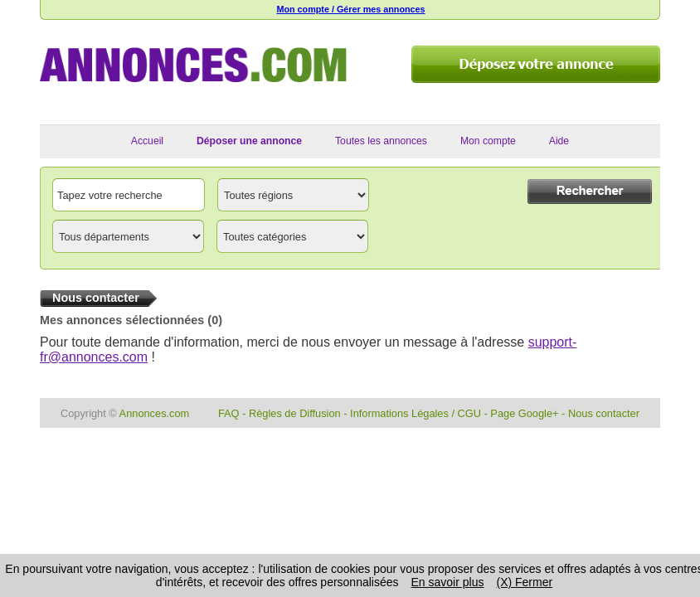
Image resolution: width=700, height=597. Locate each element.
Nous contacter (604, 413)
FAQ (229, 413)
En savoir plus (448, 582)
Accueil (147, 141)
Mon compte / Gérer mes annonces (350, 9)
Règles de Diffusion (295, 413)
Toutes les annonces (381, 141)
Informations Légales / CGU (416, 413)
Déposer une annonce (249, 141)
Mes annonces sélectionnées (122, 320)
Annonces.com (155, 413)
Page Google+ (524, 413)
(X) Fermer (524, 582)
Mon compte (488, 141)
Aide (559, 141)
